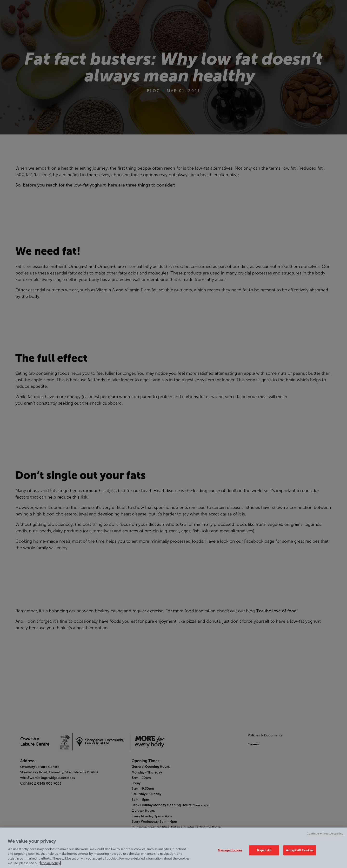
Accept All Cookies (300, 854)
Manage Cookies (230, 854)
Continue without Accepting (325, 837)
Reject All (264, 854)
